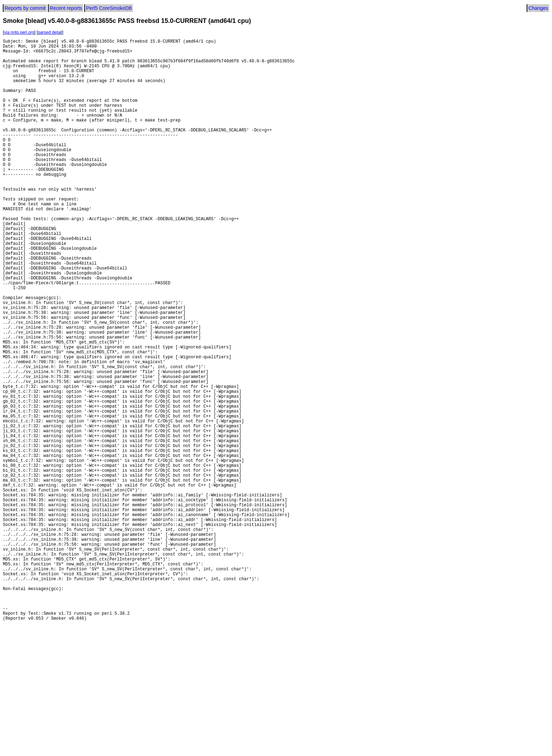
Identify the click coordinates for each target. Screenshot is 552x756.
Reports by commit (25, 8)
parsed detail (50, 32)
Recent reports (66, 8)
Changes (538, 8)
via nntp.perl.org (19, 32)
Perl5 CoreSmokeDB (109, 8)
